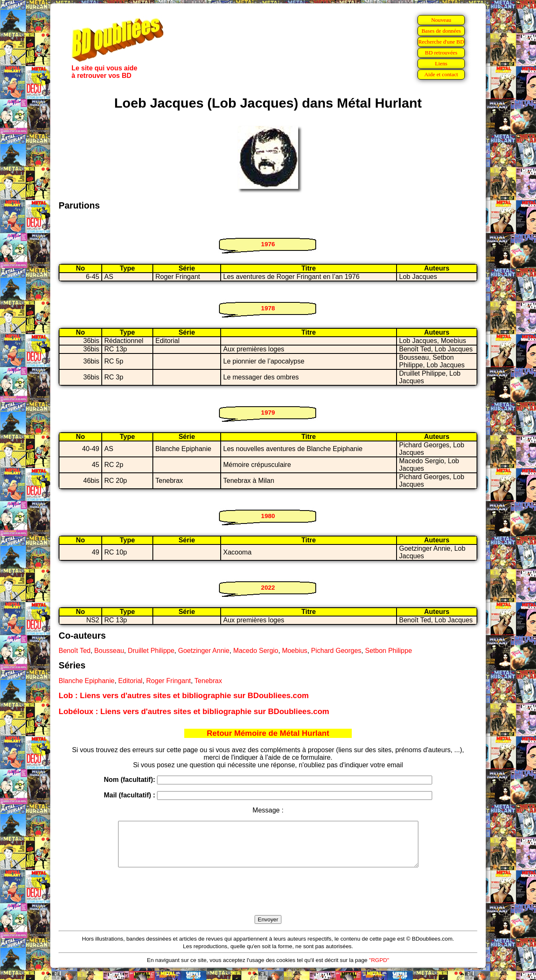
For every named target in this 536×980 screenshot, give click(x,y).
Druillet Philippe (151, 651)
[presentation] (268, 901)
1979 (268, 412)
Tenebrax (208, 681)
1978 (268, 308)
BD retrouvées (441, 53)
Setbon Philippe (389, 651)
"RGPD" (379, 969)
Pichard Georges (336, 651)
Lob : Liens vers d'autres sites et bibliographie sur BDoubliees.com (184, 695)
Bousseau (109, 651)
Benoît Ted (75, 651)
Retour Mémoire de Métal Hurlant (268, 733)
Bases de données (441, 31)
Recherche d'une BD (441, 42)
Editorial (130, 681)
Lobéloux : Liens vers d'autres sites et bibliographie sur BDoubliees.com (194, 711)
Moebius (294, 651)
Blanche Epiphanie (86, 681)
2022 (268, 587)
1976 (268, 244)
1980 (268, 516)
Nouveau (441, 20)
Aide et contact (441, 74)
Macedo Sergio (256, 651)
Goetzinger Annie (204, 651)
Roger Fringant (169, 681)
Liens (441, 63)
